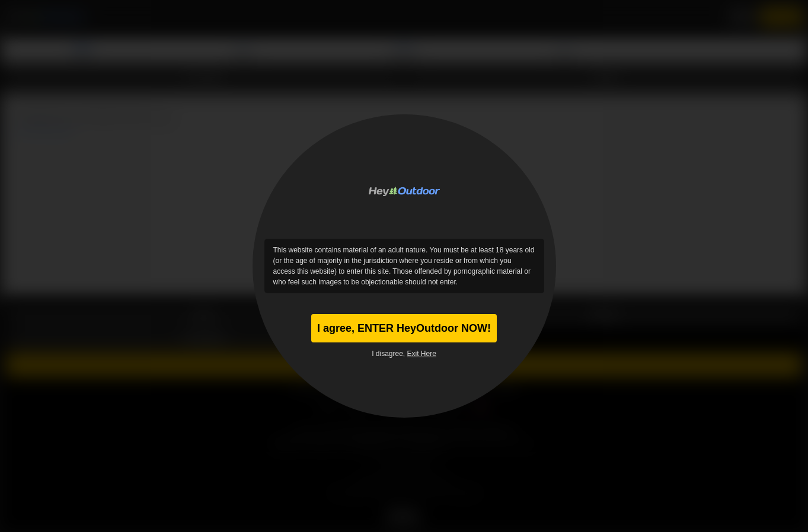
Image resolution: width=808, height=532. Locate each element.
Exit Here (422, 354)
